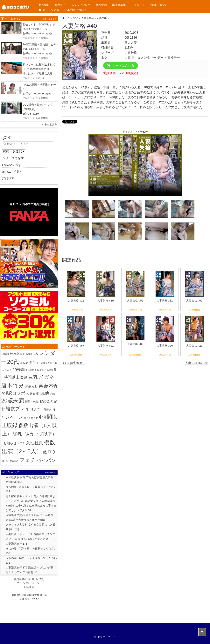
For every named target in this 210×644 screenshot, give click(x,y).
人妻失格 (131, 53)
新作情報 (44, 5)
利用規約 (29, 587)
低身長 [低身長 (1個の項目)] (27, 418)
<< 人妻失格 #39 (74, 363)
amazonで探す (12, 172)
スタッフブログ (81, 5)
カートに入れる (121, 66)
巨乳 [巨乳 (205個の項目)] (33, 377)
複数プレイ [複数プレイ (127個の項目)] (18, 409)
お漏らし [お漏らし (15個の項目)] (31, 386)
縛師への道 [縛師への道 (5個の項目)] (32, 402)
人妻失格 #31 (165, 301)
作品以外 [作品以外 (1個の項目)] (49, 370)
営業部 (44, 38)
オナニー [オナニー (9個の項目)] (37, 409)
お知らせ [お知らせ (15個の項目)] (10, 443)
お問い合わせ (158, 5)
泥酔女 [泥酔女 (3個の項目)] (48, 409)
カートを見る (49, 10)
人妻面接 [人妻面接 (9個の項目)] (32, 393)
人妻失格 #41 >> (197, 363)
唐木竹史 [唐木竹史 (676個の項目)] (12, 385)
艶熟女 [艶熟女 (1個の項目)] (35, 418)
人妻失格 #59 (135, 301)
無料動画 (101, 5)
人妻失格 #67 (76, 346)
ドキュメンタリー (144, 58)
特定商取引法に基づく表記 (29, 579)
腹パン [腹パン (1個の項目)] (6, 461)
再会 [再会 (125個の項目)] (43, 386)
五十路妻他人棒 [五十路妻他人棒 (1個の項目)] (44, 363)
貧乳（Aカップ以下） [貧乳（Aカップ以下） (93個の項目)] (35, 434)
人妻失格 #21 (105, 346)
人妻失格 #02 (135, 344)
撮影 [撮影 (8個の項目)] (6, 354)
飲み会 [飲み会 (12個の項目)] (15, 354)
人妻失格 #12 (76, 301)
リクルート (138, 5)
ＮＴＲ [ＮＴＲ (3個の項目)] (21, 443)
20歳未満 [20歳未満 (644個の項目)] (13, 401)
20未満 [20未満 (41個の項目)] (18, 370)
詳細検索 (8, 178)
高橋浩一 (174, 58)
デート (162, 58)
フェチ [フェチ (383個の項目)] (27, 460)
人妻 (128, 58)
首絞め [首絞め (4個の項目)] (24, 363)
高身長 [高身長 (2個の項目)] (29, 354)
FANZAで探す (12, 165)
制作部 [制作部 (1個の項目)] (40, 370)
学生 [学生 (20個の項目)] (32, 363)
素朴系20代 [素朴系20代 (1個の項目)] (31, 370)
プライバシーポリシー (29, 583)
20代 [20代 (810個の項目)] (13, 362)
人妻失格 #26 (165, 346)
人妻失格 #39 (105, 301)
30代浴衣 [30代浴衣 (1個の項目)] (14, 461)
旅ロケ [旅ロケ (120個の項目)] (50, 452)
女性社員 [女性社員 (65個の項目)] (34, 443)
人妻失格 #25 (194, 346)
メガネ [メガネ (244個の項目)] (47, 377)
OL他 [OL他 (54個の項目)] (44, 393)
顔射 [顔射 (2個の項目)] (22, 354)
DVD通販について (75, 10)
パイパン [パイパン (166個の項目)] (46, 460)
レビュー (45, 78)
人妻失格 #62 (194, 301)
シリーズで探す (13, 158)
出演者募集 (119, 5)
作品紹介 (60, 5)
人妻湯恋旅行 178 (16, 544)
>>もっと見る (49, 124)
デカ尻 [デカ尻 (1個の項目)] (53, 394)
